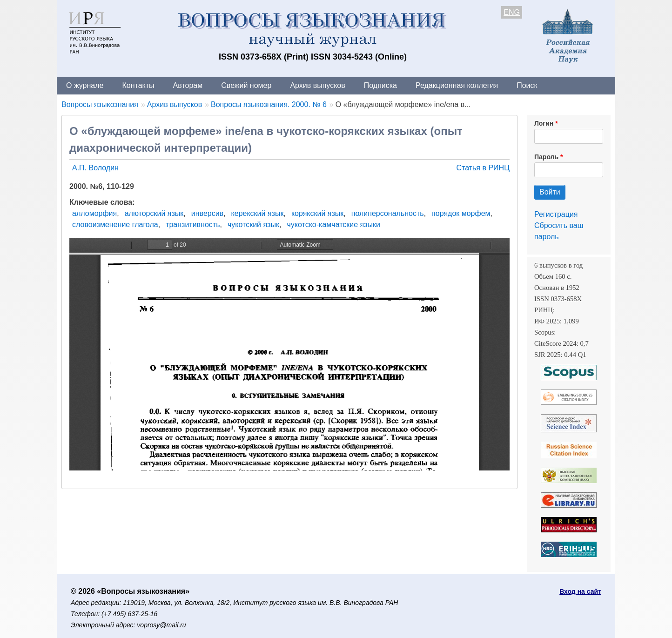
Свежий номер (246, 85)
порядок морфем (461, 213)
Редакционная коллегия (457, 85)
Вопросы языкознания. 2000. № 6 (269, 104)
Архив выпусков (317, 85)
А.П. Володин (95, 168)
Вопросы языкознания (100, 104)
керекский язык (258, 213)
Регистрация (556, 214)
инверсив (207, 213)
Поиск (527, 85)
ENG (512, 12)
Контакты (138, 85)
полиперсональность (388, 213)
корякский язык (317, 213)
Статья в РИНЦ (483, 168)
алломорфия (94, 213)
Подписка (380, 85)
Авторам (188, 85)
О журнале (85, 85)
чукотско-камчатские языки (333, 225)
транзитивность (193, 225)
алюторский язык (154, 213)
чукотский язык (253, 225)
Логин (544, 123)
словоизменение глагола (115, 225)
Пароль (546, 157)
